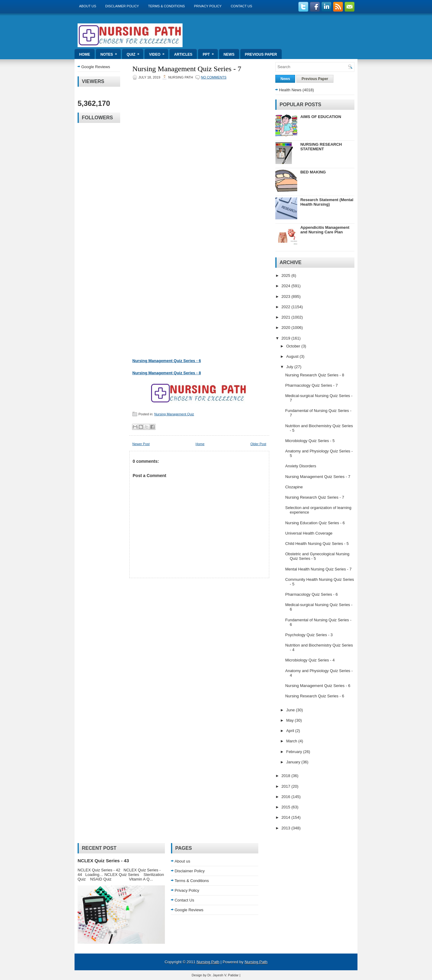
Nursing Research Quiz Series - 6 (315, 696)
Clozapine (294, 487)
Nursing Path (208, 962)
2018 (286, 776)
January (294, 762)
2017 (286, 786)
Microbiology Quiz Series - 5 (310, 441)
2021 (286, 317)
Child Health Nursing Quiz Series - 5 (317, 544)
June (291, 710)
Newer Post (141, 444)
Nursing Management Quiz (174, 414)
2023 (286, 296)
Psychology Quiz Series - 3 (309, 635)
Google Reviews (96, 67)
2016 (286, 797)
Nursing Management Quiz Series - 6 (167, 361)
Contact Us (241, 6)
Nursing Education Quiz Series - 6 (315, 523)
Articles (183, 54)
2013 (286, 828)
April (291, 731)
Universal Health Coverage (309, 533)
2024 (286, 286)
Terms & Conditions (167, 6)
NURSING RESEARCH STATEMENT (321, 147)
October (294, 346)
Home (85, 54)
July (290, 367)
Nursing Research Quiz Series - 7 (315, 497)
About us (88, 6)
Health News (290, 90)
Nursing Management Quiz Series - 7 (187, 69)
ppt (210, 53)
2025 (286, 276)
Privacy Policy (208, 6)
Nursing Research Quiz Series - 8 (315, 375)
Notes (111, 53)
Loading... (193, 217)
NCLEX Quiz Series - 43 (103, 861)
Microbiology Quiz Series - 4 (310, 660)
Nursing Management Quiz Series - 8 (167, 373)
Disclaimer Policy (122, 6)
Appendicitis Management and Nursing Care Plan (325, 230)
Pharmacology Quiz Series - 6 (311, 594)
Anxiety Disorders (301, 466)
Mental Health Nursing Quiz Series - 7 (318, 569)
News (229, 54)
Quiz (135, 53)
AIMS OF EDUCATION (321, 117)
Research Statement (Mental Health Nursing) (327, 202)
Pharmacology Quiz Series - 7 (311, 385)
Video (159, 53)
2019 (286, 338)
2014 (286, 817)
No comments (214, 77)
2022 (286, 307)
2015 (286, 807)
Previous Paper (261, 54)
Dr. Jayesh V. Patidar (223, 975)
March (292, 741)
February (295, 752)
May (291, 720)
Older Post (258, 444)
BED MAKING (313, 172)
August (293, 356)
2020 (286, 328)
